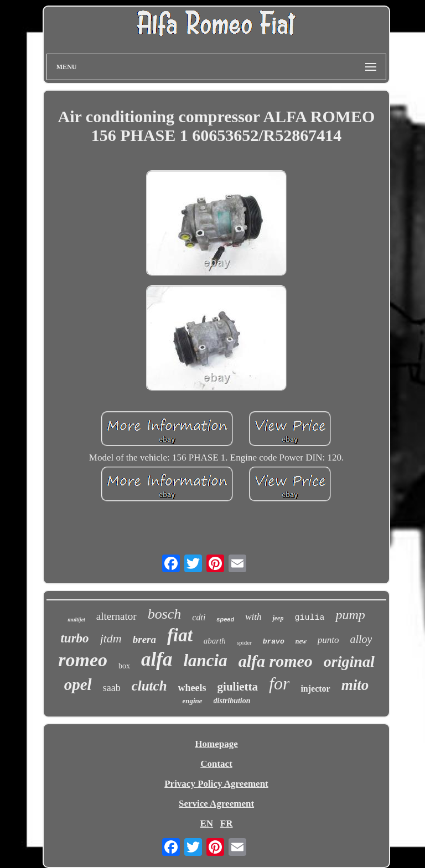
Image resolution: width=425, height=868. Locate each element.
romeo (83, 660)
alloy (361, 639)
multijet (76, 619)
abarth (215, 641)
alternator (116, 616)
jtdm (111, 638)
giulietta (238, 687)
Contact (216, 764)
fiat (180, 635)
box (124, 666)
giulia (309, 618)
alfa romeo (276, 661)
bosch (165, 614)
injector (315, 689)
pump (350, 615)
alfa (157, 659)
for (279, 683)
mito (355, 685)
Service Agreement (216, 804)
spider (244, 642)
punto (328, 640)
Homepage (216, 744)
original (349, 662)
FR (227, 823)
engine (192, 701)
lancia (205, 660)
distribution (232, 701)
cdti (199, 617)
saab (112, 688)
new (301, 641)
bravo (274, 642)
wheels (192, 688)
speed (225, 619)
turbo (74, 638)
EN (206, 823)
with (253, 617)
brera (144, 639)
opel (78, 684)
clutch (149, 686)
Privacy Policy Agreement (216, 784)
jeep (278, 618)
